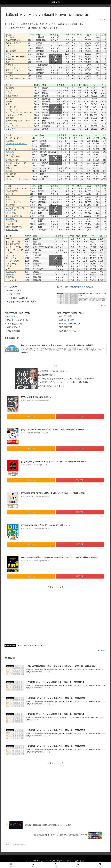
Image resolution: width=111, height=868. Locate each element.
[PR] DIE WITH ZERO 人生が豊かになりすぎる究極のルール (46, 525)
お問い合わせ (80, 861)
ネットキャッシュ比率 (26, 645)
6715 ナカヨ (12, 316)
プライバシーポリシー (65, 861)
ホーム (29, 861)
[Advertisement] (55, 614)
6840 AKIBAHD (14, 327)
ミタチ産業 (11, 129)
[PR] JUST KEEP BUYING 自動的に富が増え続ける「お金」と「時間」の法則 (53, 493)
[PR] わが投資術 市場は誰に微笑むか (36, 397)
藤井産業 (10, 219)
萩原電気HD (11, 166)
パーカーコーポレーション (18, 179)
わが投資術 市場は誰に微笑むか (53, 371)
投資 (37, 645)
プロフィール (38, 861)
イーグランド (12, 230)
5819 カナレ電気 (67, 320)
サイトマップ (50, 861)
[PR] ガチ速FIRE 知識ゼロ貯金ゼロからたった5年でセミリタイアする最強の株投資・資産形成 (59, 557)
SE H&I (9, 123)
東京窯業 (10, 152)
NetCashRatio (10, 645)
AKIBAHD (10, 275)
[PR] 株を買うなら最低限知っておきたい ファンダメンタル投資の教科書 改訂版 (54, 462)
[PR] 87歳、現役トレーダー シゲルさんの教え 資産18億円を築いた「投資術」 (54, 430)
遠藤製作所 (11, 210)
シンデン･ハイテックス (16, 144)
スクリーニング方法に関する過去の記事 (75, 287)
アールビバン (12, 258)
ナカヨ (9, 54)
